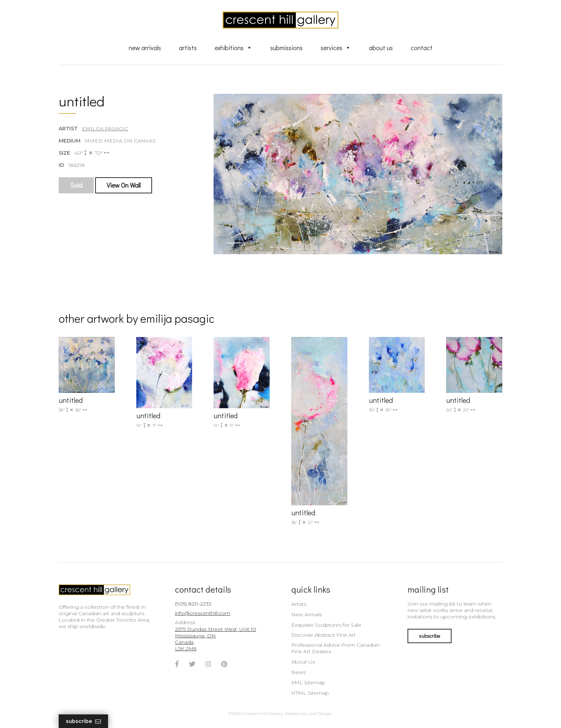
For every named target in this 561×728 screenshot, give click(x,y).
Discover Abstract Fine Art (323, 635)
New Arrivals (145, 48)
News (298, 672)
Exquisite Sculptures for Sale (326, 625)
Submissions (286, 48)
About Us (381, 48)
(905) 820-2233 (193, 604)
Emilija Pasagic (105, 129)
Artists (188, 48)
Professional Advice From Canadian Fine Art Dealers (335, 648)
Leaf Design (320, 713)
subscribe (430, 636)
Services (336, 48)
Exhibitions (233, 48)
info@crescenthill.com (203, 613)
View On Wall (124, 185)
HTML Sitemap (310, 693)
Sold (76, 185)
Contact (422, 48)
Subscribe (83, 721)
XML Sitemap (308, 683)
